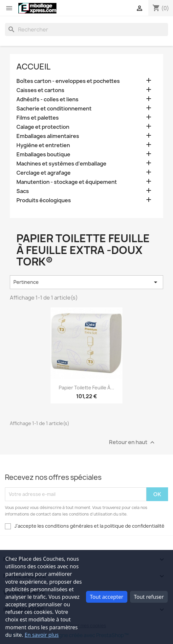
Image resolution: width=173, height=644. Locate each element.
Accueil (33, 67)
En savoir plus (42, 635)
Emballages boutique (43, 155)
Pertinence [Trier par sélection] (86, 282)
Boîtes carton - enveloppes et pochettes (68, 81)
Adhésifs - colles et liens (47, 99)
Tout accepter (107, 597)
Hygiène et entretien (43, 145)
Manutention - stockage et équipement (67, 182)
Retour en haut (133, 442)
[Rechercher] (86, 29)
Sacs (23, 191)
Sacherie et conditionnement (54, 109)
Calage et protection (43, 127)
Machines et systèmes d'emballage (61, 164)
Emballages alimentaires (48, 136)
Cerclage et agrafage (43, 173)
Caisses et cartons (40, 90)
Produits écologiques (44, 200)
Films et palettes (38, 118)
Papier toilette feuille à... (86, 388)
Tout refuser (149, 597)
